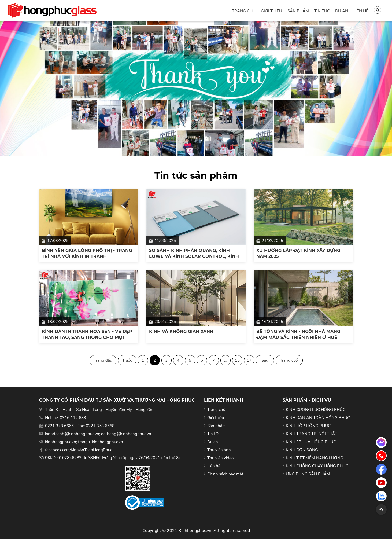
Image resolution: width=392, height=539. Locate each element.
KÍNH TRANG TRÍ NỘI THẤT (312, 434)
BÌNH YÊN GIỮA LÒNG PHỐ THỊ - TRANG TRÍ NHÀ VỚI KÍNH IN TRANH (87, 253)
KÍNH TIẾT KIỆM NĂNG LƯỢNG (315, 458)
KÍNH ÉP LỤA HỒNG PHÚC (311, 442)
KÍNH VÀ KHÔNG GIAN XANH (181, 331)
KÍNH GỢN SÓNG (302, 450)
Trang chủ (244, 11)
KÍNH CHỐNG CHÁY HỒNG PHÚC (317, 466)
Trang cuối (289, 360)
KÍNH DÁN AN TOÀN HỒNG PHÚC (318, 418)
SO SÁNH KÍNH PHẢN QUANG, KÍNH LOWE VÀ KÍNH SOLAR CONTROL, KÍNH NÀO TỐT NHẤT (194, 254)
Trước (127, 360)
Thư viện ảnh (219, 450)
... (225, 360)
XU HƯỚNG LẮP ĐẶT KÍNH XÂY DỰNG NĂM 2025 (298, 253)
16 (237, 360)
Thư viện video (220, 458)
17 (249, 360)
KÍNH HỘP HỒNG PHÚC (308, 426)
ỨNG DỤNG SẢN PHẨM (308, 474)
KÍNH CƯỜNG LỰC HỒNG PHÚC (316, 410)
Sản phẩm (298, 11)
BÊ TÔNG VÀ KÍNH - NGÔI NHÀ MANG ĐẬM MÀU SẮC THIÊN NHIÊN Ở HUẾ (298, 334)
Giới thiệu (271, 11)
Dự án (342, 11)
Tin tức (322, 11)
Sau (265, 360)
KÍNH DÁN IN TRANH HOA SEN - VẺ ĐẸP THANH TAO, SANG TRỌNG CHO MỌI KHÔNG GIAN (87, 335)
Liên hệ (361, 11)
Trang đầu (103, 360)
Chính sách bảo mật (225, 474)
